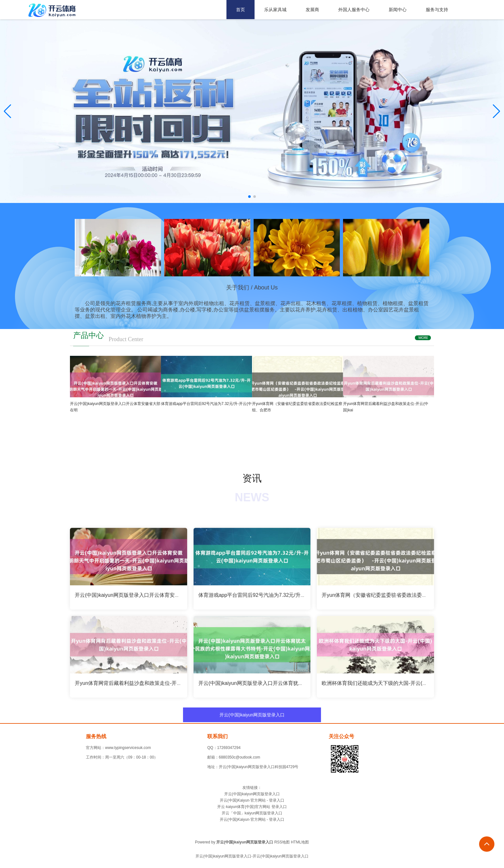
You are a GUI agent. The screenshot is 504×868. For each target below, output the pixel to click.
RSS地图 (282, 842)
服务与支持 (437, 10)
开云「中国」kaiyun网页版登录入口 (252, 813)
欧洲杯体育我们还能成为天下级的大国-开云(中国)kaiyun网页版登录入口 (403, 686)
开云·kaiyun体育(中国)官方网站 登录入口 (252, 807)
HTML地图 (300, 842)
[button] (496, 111)
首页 (241, 10)
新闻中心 (398, 10)
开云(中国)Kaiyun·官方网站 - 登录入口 (252, 800)
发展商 (312, 10)
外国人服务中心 (354, 10)
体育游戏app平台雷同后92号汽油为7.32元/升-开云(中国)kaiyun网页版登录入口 (287, 598)
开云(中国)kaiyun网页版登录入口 (252, 715)
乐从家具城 (275, 10)
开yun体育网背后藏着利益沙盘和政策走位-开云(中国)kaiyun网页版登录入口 (160, 686)
